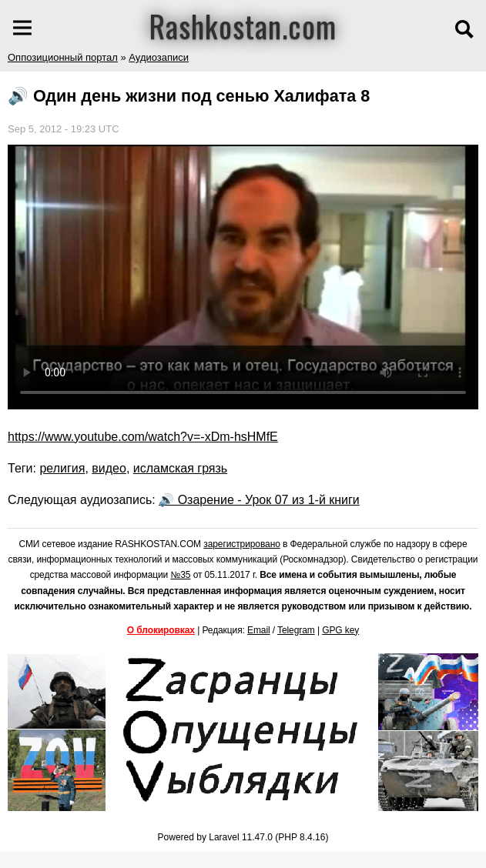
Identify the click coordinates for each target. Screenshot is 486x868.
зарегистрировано (242, 544)
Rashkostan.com (243, 25)
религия (62, 468)
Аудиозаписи (159, 57)
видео (109, 468)
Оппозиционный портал (63, 57)
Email (259, 630)
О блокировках (161, 630)
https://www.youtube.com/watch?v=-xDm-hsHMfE (143, 437)
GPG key (340, 630)
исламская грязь (180, 468)
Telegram (296, 630)
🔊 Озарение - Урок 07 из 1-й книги (259, 500)
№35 (180, 575)
